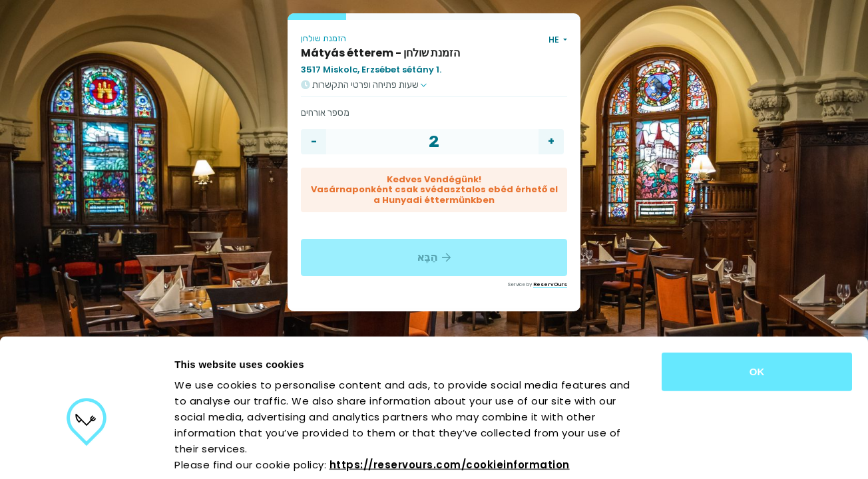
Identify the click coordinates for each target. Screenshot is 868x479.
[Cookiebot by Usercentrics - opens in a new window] (86, 453)
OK (757, 306)
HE (555, 40)
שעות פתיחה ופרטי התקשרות (364, 85)
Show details (699, 453)
